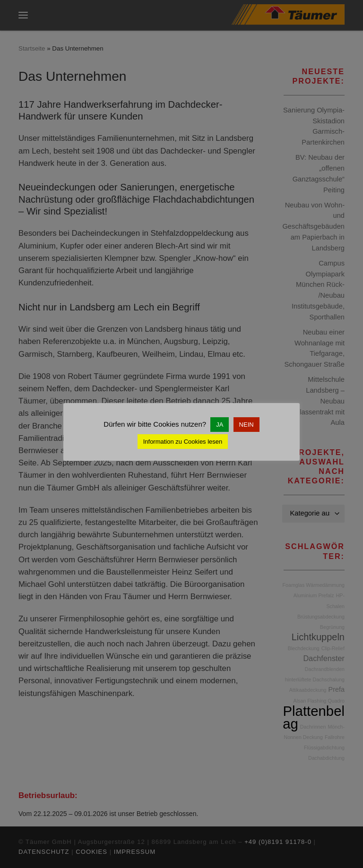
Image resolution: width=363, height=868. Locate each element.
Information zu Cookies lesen (183, 442)
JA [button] (220, 425)
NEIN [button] (246, 425)
